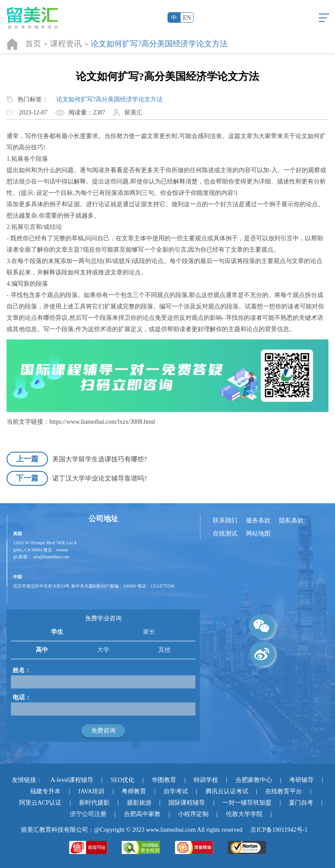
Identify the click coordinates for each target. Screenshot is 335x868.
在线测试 (225, 534)
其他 (164, 650)
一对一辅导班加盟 (247, 803)
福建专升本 (45, 791)
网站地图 (258, 534)
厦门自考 (301, 803)
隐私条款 (291, 520)
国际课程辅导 (187, 803)
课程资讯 (66, 44)
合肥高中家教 (142, 814)
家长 (149, 632)
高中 (42, 650)
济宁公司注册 (88, 814)
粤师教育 (134, 791)
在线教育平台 (284, 791)
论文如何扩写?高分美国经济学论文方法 (159, 44)
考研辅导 (301, 780)
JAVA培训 (91, 791)
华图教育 (164, 780)
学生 (57, 632)
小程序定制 (193, 814)
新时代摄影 (94, 803)
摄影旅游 (139, 803)
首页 (33, 44)
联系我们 (225, 520)
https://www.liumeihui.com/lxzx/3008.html (102, 422)
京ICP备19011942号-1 (279, 830)
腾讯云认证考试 (227, 791)
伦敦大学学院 (244, 814)
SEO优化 (123, 780)
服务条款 (258, 520)
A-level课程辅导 (72, 780)
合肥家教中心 (254, 780)
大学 (103, 650)
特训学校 (206, 780)
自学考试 (176, 791)
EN (187, 18)
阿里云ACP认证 (40, 803)
